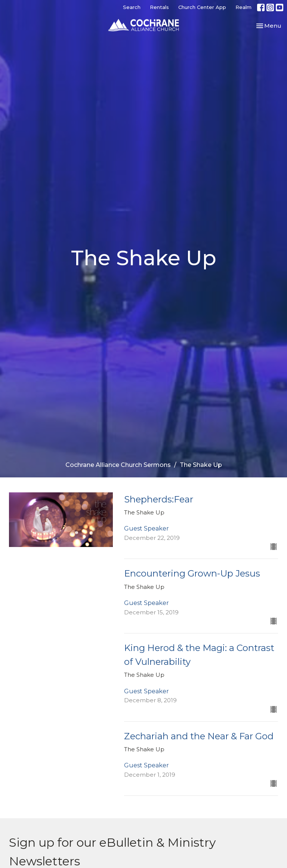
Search (132, 7)
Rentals (159, 7)
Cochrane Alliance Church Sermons (118, 465)
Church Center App (202, 7)
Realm (243, 7)
